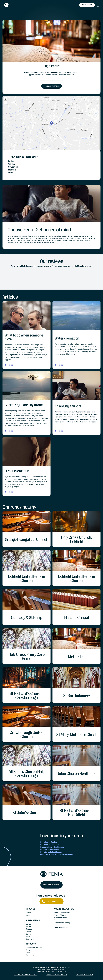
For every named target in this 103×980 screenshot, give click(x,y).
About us (31, 909)
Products (31, 944)
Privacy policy (85, 975)
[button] (52, 123)
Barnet (29, 926)
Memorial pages (61, 928)
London (29, 924)
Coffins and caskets (34, 948)
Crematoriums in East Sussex (52, 847)
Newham (30, 931)
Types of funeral (60, 915)
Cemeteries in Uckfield (50, 849)
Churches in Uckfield (49, 842)
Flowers (29, 950)
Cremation (58, 920)
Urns (28, 953)
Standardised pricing (62, 923)
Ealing (29, 934)
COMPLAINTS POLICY (57, 975)
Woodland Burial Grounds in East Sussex (57, 854)
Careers (29, 913)
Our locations (33, 920)
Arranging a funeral (64, 909)
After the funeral (60, 918)
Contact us (30, 915)
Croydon (30, 929)
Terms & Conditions (26, 975)
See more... (31, 939)
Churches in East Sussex (50, 844)
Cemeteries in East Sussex (51, 852)
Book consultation (51, 86)
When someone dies (62, 913)
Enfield (29, 936)
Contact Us (87, 5)
